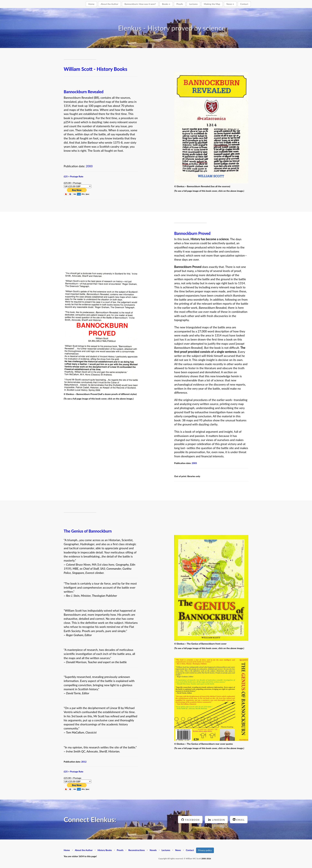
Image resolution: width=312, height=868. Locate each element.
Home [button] (91, 4)
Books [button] (166, 4)
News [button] (230, 4)
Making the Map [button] (212, 4)
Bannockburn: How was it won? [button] (140, 4)
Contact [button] (244, 4)
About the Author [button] (109, 4)
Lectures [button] (193, 4)
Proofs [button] (180, 4)
